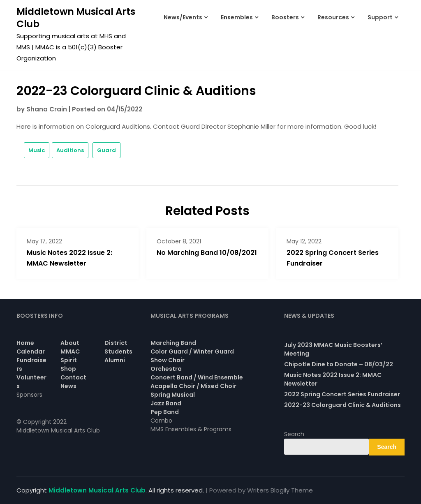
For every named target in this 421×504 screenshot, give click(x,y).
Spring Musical (173, 395)
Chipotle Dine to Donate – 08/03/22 (339, 364)
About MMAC (70, 347)
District (116, 343)
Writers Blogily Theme (280, 490)
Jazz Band (166, 403)
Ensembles (237, 17)
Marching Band (173, 343)
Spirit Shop (69, 364)
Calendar (31, 351)
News (68, 386)
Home (25, 343)
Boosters (285, 17)
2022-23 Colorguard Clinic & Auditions (342, 405)
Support (380, 17)
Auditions (70, 150)
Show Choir (168, 360)
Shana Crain (47, 109)
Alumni (115, 360)
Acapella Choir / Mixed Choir (193, 386)
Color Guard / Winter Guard (192, 351)
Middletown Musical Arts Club (76, 18)
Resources (333, 17)
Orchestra (166, 369)
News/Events (183, 17)
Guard (106, 150)
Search (294, 434)
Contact (73, 377)
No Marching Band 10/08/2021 (207, 253)
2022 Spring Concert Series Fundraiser (342, 394)
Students (118, 351)
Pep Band (165, 412)
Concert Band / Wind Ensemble (197, 377)
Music (37, 150)
